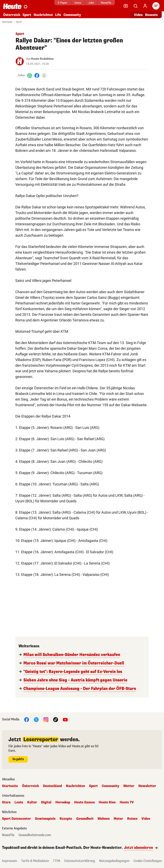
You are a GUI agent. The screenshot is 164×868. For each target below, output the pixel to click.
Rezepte (66, 819)
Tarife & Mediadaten (35, 861)
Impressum (10, 861)
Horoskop (63, 802)
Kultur (32, 802)
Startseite (7, 22)
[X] (36, 719)
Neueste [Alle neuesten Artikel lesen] (151, 15)
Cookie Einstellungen (148, 861)
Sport (27, 15)
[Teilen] (44, 76)
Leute (19, 802)
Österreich (12, 15)
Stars (6, 802)
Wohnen (104, 819)
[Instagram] (46, 719)
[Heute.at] (12, 6)
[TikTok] (56, 719)
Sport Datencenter (16, 819)
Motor (118, 819)
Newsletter (147, 786)
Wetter (129, 786)
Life (58, 15)
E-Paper (63, 3)
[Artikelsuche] (135, 6)
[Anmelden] (145, 6)
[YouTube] (65, 719)
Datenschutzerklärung (80, 861)
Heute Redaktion (42, 59)
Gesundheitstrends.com (35, 835)
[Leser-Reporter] (126, 6)
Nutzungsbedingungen (114, 861)
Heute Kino (107, 802)
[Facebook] (37, 75)
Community (72, 15)
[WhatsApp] (30, 75)
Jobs (91, 3)
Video (146, 819)
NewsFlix (106, 3)
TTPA (57, 861)
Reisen (132, 819)
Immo (78, 3)
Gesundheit (85, 819)
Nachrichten (43, 15)
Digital (46, 802)
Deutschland (52, 786)
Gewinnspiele (45, 819)
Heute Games (84, 802)
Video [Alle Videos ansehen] (138, 15)
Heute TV (127, 802)
